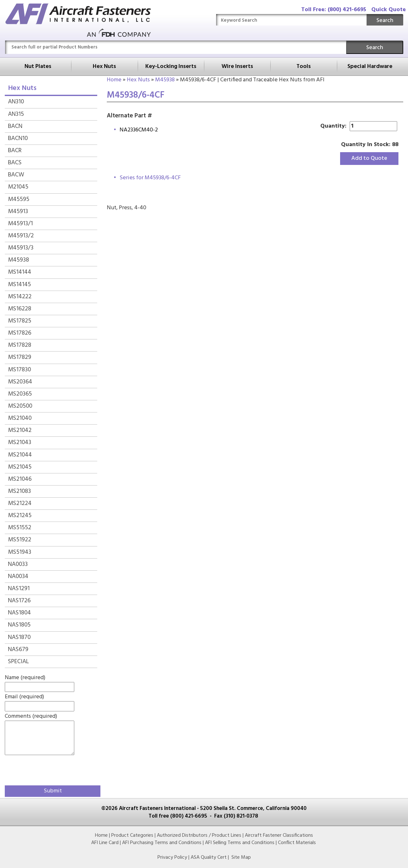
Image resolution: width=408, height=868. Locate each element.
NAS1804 (19, 613)
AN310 (16, 102)
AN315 (16, 114)
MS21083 (19, 491)
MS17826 (20, 333)
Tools (304, 67)
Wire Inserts (237, 67)
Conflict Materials (297, 843)
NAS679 (18, 649)
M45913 (18, 211)
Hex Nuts (104, 67)
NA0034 (18, 576)
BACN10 (18, 138)
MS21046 (20, 479)
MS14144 (20, 272)
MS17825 (20, 321)
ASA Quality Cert (209, 857)
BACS (15, 163)
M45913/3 (21, 248)
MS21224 (20, 503)
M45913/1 (20, 224)
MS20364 (20, 382)
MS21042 (20, 430)
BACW (16, 175)
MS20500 (20, 406)
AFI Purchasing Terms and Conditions (162, 843)
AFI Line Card (105, 843)
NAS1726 (19, 601)
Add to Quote (369, 158)
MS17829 (20, 357)
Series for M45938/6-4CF (150, 178)
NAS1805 (19, 625)
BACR (15, 151)
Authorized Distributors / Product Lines (199, 835)
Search (385, 21)
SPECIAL (18, 662)
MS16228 (20, 309)
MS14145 (19, 285)
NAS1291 (19, 589)
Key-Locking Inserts (171, 67)
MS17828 (20, 345)
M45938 (165, 80)
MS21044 (20, 455)
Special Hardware (370, 67)
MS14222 (20, 297)
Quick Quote (389, 10)
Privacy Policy (172, 857)
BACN (15, 126)
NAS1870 (19, 637)
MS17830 (19, 370)
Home (114, 80)
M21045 (18, 187)
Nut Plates (38, 67)
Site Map (241, 857)
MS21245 (20, 516)
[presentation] (42, 769)
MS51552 (20, 528)
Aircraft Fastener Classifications (279, 835)
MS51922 (20, 540)
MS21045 (20, 467)
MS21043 (20, 442)
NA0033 (18, 564)
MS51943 (20, 552)
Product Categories (132, 835)
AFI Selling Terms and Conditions (240, 843)
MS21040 (20, 418)
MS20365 (20, 394)
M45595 (19, 199)
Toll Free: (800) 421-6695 (334, 10)
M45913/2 (21, 236)
